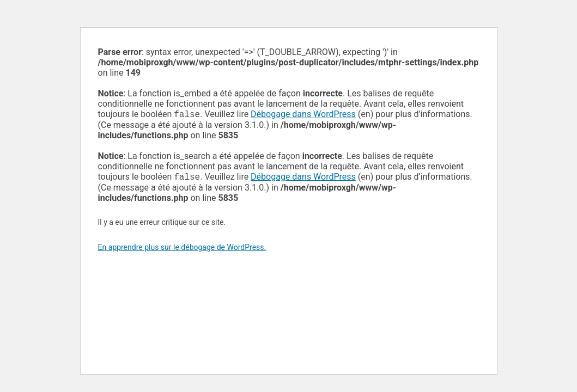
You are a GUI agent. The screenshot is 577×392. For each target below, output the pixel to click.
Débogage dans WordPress (303, 115)
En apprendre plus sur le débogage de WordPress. (182, 249)
